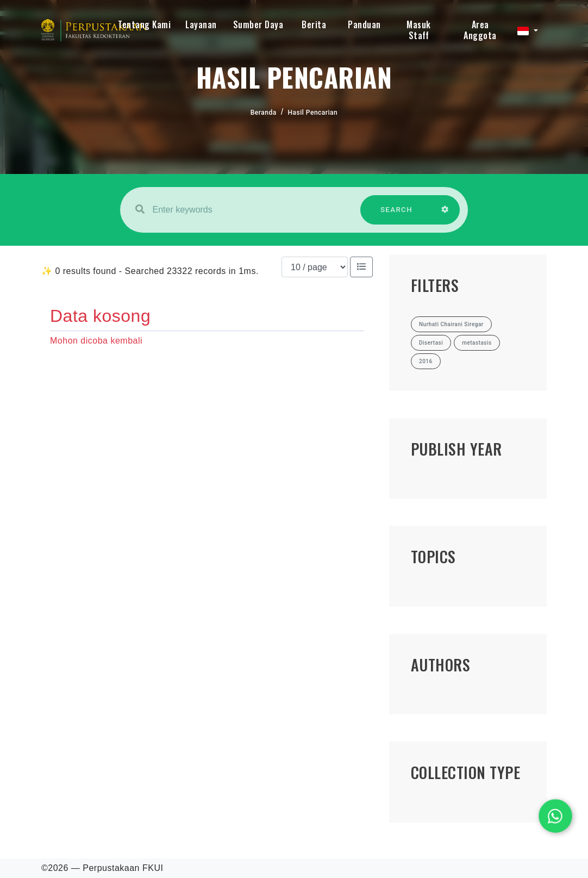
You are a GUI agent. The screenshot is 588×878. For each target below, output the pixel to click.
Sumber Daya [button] (258, 24)
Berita (314, 24)
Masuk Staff (419, 30)
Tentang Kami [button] (144, 24)
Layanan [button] (201, 24)
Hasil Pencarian (313, 113)
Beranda (264, 113)
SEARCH (397, 215)
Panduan (364, 24)
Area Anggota (480, 30)
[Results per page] (315, 267)
